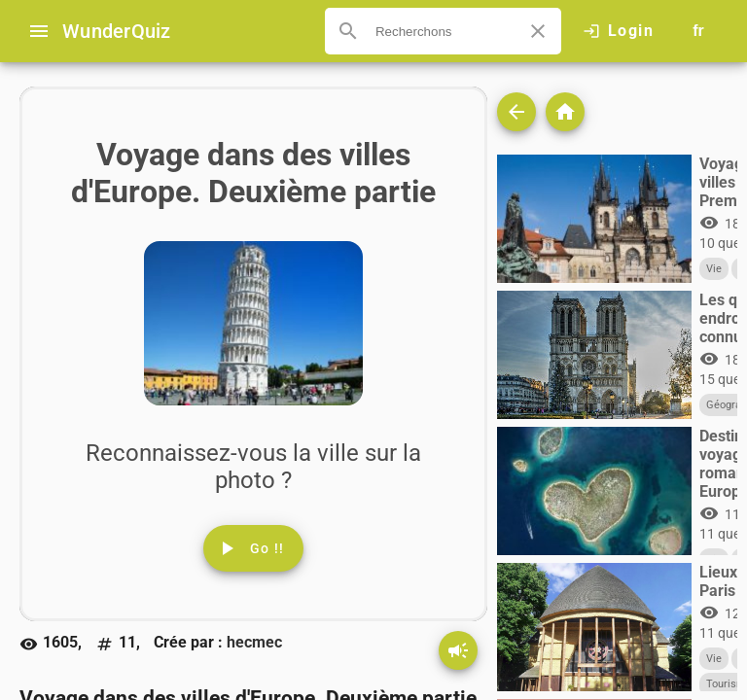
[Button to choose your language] (698, 31)
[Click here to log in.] (618, 31)
